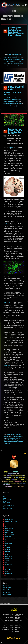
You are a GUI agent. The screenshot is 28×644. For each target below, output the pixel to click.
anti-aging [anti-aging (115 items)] (16, 472)
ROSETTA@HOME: (5, 629)
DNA (18, 56)
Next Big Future (7, 591)
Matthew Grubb (8, 302)
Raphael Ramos (9, 555)
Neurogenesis (14, 105)
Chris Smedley (9, 574)
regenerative (14, 107)
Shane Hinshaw (9, 553)
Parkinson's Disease (21, 105)
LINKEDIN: (6, 618)
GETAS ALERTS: (18, 618)
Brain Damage (8, 438)
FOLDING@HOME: (5, 627)
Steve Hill (8, 561)
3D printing (6, 497)
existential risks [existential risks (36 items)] (6, 478)
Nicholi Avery (10, 435)
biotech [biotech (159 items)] (16, 474)
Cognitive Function (18, 438)
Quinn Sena (8, 525)
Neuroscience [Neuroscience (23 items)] (12, 483)
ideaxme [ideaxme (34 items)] (16, 480)
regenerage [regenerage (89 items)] (23, 483)
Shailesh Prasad (9, 529)
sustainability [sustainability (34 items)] (23, 485)
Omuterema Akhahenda (11, 542)
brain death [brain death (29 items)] (12, 476)
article (11, 147)
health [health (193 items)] (23, 477)
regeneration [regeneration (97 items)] (7, 485)
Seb (6, 562)
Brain (4, 61)
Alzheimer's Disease (15, 436)
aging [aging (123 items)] (5, 472)
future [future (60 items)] (14, 478)
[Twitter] (11, 638)
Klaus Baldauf (9, 544)
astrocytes (6, 223)
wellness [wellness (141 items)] (21, 487)
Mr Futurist (6, 589)
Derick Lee (8, 549)
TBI (17, 107)
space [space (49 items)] (19, 485)
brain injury (19, 103)
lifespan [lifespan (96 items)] (24, 481)
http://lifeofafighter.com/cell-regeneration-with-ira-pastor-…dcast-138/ (13, 93)
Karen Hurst (8, 536)
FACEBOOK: (5, 615)
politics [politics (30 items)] (15, 483)
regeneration (13, 65)
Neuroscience (15, 63)
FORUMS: (10, 631)
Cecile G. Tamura (10, 546)
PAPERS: (16, 629)
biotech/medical (7, 56)
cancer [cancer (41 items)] (16, 476)
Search (25, 454)
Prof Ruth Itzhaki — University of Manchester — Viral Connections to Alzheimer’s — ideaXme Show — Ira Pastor (16, 31)
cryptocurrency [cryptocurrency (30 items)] (19, 476)
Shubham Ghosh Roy (11, 523)
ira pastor (14, 61)
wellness (21, 65)
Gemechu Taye (9, 532)
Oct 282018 (5, 88)
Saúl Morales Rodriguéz (11, 521)
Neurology (11, 63)
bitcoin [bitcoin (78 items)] (5, 476)
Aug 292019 (5, 31)
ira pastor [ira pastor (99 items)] (11, 481)
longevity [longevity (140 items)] (5, 483)
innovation (6, 102)
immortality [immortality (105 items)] (21, 479)
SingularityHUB (7, 595)
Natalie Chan (9, 559)
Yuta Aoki (8, 547)
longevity (5, 63)
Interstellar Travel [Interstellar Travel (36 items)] (5, 481)
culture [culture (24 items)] (23, 476)
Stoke (5, 444)
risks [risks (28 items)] (14, 485)
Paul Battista (9, 531)
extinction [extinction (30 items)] (11, 478)
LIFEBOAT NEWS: (18, 615)
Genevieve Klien (9, 519)
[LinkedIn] (14, 638)
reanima (5, 107)
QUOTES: (16, 631)
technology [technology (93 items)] (8, 487)
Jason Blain (8, 568)
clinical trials (7, 366)
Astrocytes (21, 436)
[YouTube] (17, 638)
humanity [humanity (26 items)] (13, 480)
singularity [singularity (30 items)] (16, 485)
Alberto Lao (8, 551)
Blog (14, 11)
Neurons (5, 442)
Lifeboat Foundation (11, 636)
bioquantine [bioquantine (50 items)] (5, 474)
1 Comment (8, 444)
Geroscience (6, 586)
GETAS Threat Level (14, 610)
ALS (7, 60)
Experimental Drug (7, 440)
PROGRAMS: (17, 627)
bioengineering (18, 54)
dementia (8, 61)
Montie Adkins (9, 570)
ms (8, 63)
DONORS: (9, 623)
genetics (20, 56)
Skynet (5, 507)
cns (22, 103)
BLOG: (16, 621)
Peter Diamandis (7, 500)
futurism (13, 100)
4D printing (6, 498)
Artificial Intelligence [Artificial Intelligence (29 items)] (22, 472)
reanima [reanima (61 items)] (18, 483)
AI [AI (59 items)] (8, 472)
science (18, 58)
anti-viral (14, 60)
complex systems (13, 56)
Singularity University (9, 505)
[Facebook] (9, 638)
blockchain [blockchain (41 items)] (9, 476)
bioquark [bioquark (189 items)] (11, 474)
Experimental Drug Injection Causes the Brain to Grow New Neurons (15, 132)
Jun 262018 (5, 131)
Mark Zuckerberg (7, 508)
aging (14, 54)
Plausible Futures (8, 593)
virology (18, 65)
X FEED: (6, 621)
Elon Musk (6, 504)
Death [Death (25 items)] (25, 476)
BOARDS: (16, 623)
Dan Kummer (9, 540)
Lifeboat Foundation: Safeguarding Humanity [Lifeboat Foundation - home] (10, 5)
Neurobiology (9, 105)
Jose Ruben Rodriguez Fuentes (13, 538)
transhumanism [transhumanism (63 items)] (15, 487)
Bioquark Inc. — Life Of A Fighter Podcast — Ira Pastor (16, 88)
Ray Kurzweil (6, 503)
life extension (9, 58)
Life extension (19, 61)
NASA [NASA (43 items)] (9, 483)
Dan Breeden (9, 527)
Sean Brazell (8, 557)
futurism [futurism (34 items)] (17, 478)
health (5, 58)
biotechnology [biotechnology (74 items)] (22, 474)
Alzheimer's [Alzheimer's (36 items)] (10, 472)
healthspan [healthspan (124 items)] (8, 479)
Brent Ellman (9, 564)
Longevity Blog (7, 588)
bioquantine (18, 60)
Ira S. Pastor (10, 54)
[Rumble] (20, 638)
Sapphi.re (24, 636)
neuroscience (14, 58)
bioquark (22, 60)
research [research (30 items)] (12, 485)
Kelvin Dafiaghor (10, 534)
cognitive (13, 438)
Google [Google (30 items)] (20, 478)
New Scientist (7, 431)
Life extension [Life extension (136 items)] (18, 481)
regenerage (9, 65)
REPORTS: (17, 625)
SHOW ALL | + (5, 575)
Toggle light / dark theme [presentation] (26, 5)
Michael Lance (9, 566)
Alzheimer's (10, 60)
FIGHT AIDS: (7, 625)
